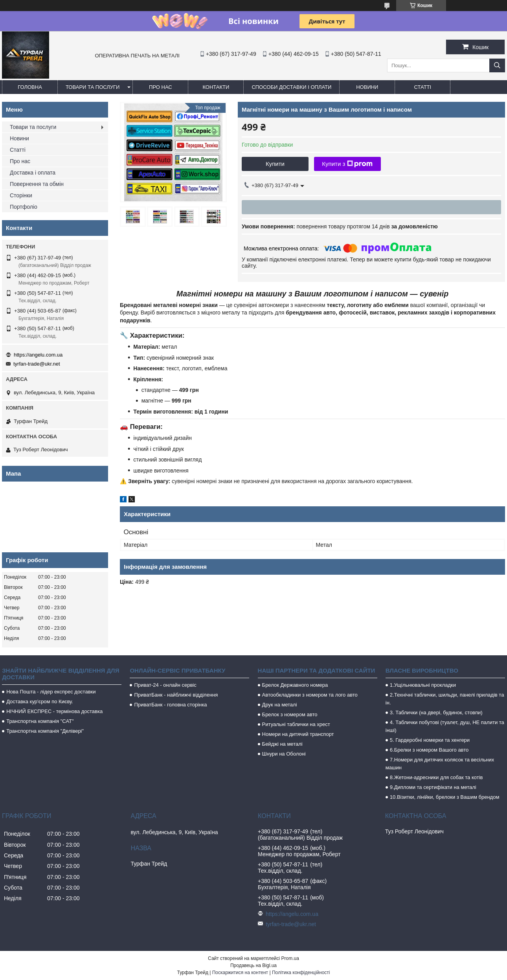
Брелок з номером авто (290, 714)
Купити (275, 164)
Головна (30, 87)
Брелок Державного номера (295, 685)
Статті (423, 87)
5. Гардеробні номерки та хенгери (430, 740)
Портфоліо (24, 207)
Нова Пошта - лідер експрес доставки (51, 692)
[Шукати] (497, 65)
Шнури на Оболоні (284, 754)
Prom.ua (290, 958)
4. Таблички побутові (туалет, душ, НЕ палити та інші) (445, 726)
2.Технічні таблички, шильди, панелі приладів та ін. (445, 699)
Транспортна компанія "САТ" (40, 721)
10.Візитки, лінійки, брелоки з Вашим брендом (445, 797)
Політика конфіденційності (301, 973)
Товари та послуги (93, 87)
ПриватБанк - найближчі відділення (176, 695)
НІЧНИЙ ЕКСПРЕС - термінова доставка (54, 711)
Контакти (216, 87)
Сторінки (21, 195)
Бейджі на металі (282, 744)
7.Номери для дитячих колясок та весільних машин (440, 764)
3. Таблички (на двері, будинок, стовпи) (436, 712)
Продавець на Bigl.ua (253, 965)
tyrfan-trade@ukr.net (37, 364)
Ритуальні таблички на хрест (296, 724)
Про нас (161, 87)
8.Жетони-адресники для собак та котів (436, 777)
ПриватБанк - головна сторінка (170, 705)
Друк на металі (280, 705)
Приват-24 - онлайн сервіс (165, 685)
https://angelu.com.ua (38, 355)
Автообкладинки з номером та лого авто (310, 695)
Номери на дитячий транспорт (298, 734)
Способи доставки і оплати (291, 87)
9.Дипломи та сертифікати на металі (433, 787)
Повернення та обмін (37, 184)
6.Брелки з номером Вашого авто (429, 750)
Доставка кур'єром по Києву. (40, 701)
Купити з (347, 164)
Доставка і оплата (33, 173)
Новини (367, 87)
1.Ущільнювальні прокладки (423, 685)
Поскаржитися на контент (240, 973)
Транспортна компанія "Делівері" (45, 731)
